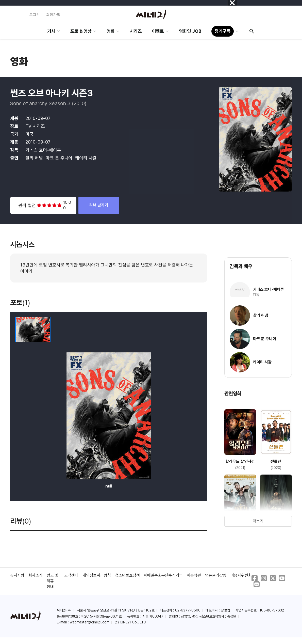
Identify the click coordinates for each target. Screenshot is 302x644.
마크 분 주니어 (60, 158)
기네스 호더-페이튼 (44, 150)
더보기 (258, 521)
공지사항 (17, 575)
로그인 (35, 14)
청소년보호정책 (127, 575)
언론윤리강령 (216, 575)
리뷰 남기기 (99, 205)
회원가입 (53, 14)
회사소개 (36, 575)
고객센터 (71, 575)
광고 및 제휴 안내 (53, 581)
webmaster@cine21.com (90, 622)
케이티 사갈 (86, 158)
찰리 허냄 (35, 158)
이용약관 (194, 575)
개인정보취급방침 (97, 575)
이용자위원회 (241, 575)
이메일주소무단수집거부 (163, 575)
